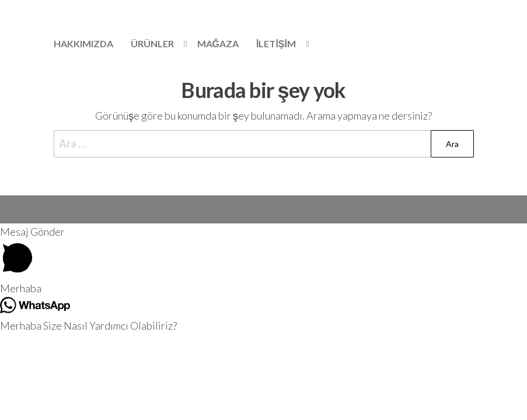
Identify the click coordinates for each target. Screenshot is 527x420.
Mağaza (218, 43)
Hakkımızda (83, 43)
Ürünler (152, 43)
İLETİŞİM (276, 43)
